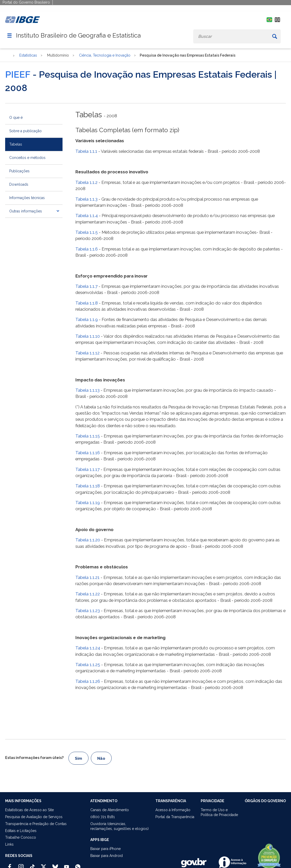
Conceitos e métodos (27, 158)
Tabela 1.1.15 (88, 436)
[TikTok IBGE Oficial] (32, 865)
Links (9, 844)
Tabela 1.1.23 (88, 611)
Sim (78, 758)
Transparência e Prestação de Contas (36, 824)
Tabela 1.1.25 (88, 665)
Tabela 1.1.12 (87, 353)
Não (101, 758)
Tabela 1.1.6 (87, 249)
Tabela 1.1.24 (88, 648)
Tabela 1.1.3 (86, 199)
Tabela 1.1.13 (87, 390)
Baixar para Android (107, 856)
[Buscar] (275, 36)
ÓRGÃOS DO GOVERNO (265, 801)
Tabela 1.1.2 (86, 182)
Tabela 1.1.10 (88, 336)
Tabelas (16, 144)
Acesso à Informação (173, 810)
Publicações (19, 171)
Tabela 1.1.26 (88, 681)
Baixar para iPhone (105, 849)
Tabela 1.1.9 (87, 319)
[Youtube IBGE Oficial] (67, 865)
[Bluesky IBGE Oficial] (55, 865)
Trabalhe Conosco (21, 837)
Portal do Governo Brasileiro (26, 2)
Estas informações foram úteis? (34, 758)
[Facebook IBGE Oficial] (10, 865)
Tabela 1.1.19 (88, 503)
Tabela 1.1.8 (87, 303)
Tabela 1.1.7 (86, 286)
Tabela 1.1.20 (88, 540)
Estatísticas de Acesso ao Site (29, 810)
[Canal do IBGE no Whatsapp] (78, 865)
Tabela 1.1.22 (88, 594)
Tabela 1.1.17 (87, 469)
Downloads (19, 184)
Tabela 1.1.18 (88, 486)
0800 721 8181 (103, 817)
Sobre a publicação (25, 131)
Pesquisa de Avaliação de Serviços (34, 817)
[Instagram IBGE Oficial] (21, 865)
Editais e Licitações (21, 831)
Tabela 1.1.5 (87, 232)
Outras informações (26, 211)
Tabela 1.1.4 (87, 216)
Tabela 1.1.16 (88, 453)
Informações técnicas (27, 198)
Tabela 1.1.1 (86, 151)
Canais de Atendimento (110, 810)
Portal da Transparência (175, 817)
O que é (16, 118)
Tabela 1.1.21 (87, 577)
